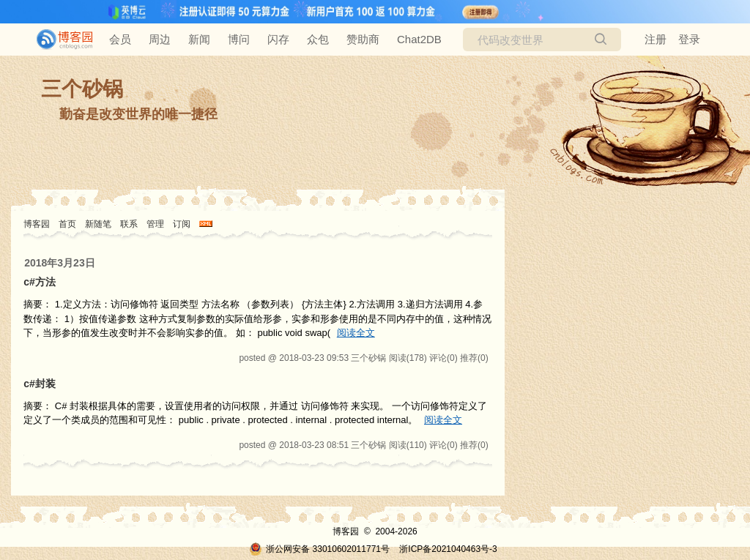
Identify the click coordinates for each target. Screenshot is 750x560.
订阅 (182, 224)
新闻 (199, 39)
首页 (67, 224)
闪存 (278, 39)
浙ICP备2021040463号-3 (448, 549)
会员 (120, 39)
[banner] (59, 40)
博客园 (37, 224)
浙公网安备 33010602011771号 (319, 549)
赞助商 (363, 39)
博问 (239, 39)
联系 (129, 224)
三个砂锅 (82, 89)
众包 (318, 39)
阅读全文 (356, 333)
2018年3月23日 (60, 263)
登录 (689, 39)
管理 (155, 224)
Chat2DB (419, 39)
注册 (656, 39)
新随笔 (98, 224)
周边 (160, 39)
